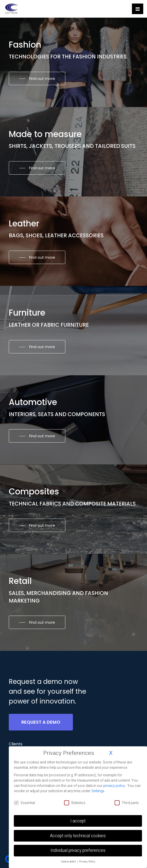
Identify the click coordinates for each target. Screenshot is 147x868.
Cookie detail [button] (69, 862)
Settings (98, 791)
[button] (37, 79)
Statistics (75, 803)
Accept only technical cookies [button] (78, 836)
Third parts (127, 803)
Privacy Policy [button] (87, 862)
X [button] (111, 753)
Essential (24, 803)
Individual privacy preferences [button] (78, 850)
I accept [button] (78, 821)
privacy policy (115, 786)
